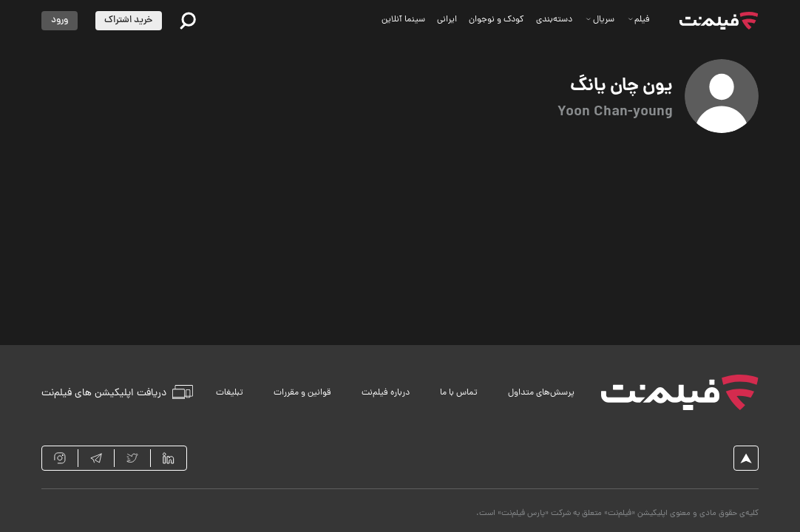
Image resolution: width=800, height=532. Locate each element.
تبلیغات (230, 393)
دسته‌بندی (554, 20)
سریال (600, 20)
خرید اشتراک (128, 20)
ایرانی (447, 20)
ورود (60, 20)
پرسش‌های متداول (541, 393)
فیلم (639, 20)
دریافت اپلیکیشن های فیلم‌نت (117, 392)
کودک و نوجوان (496, 20)
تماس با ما (459, 393)
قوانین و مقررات (302, 393)
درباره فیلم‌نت (386, 393)
